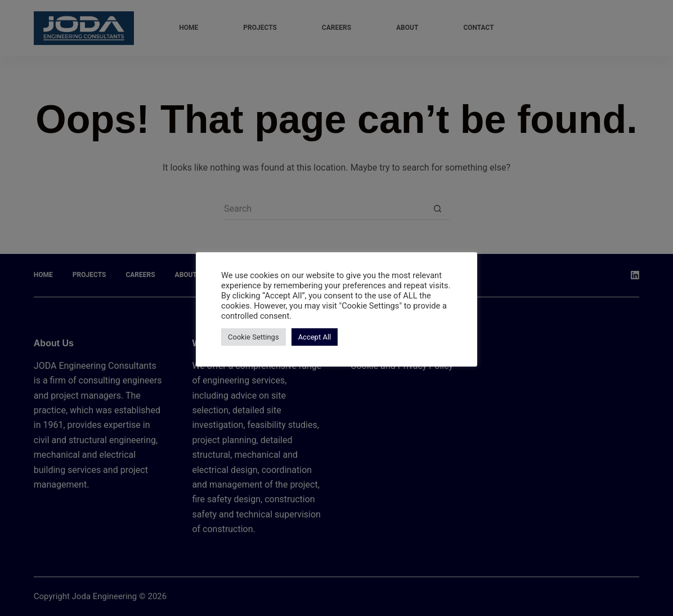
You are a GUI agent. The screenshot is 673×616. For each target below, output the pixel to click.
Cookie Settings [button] (254, 337)
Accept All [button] (315, 337)
